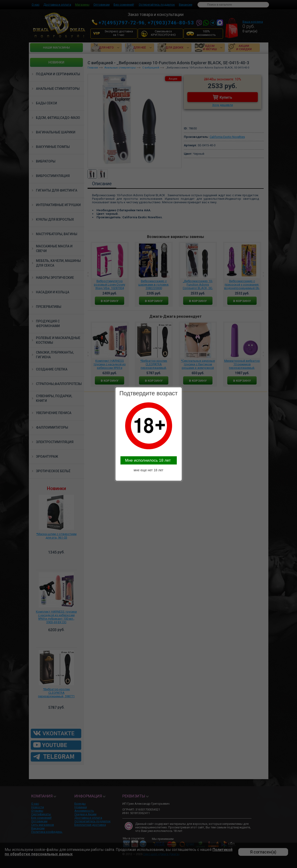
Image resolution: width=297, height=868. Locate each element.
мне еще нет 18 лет (148, 470)
